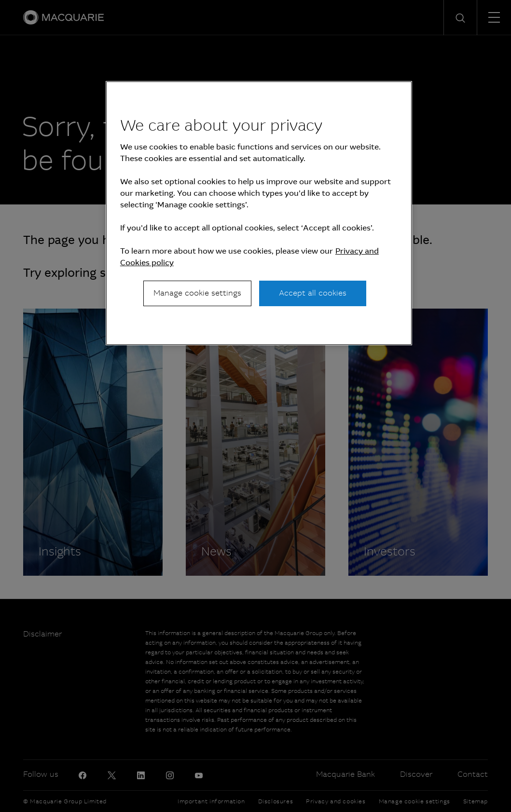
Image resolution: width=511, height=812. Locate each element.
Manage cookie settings (197, 293)
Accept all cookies (313, 293)
